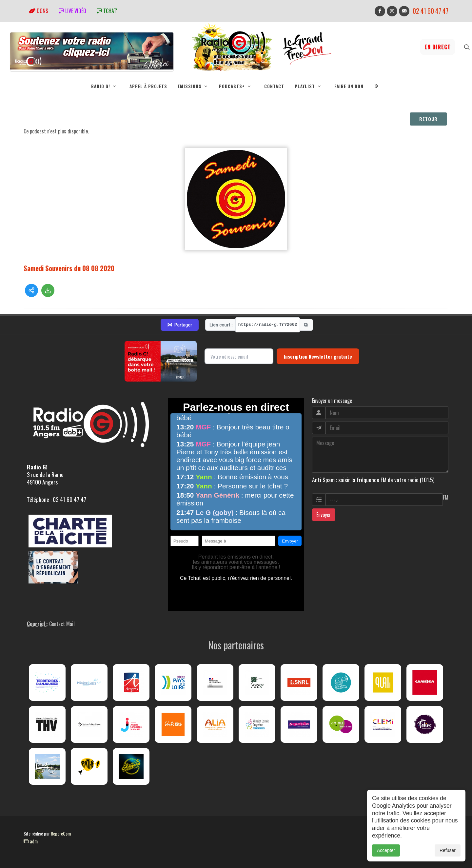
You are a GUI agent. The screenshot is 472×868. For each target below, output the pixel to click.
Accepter (386, 856)
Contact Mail (62, 624)
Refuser (448, 856)
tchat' (107, 11)
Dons (39, 11)
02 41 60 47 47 (431, 11)
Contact (274, 86)
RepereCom (61, 834)
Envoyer (324, 515)
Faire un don (349, 86)
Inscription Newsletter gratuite (318, 357)
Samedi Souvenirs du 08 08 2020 (69, 268)
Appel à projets (148, 86)
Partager (180, 325)
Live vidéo (72, 11)
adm (31, 841)
